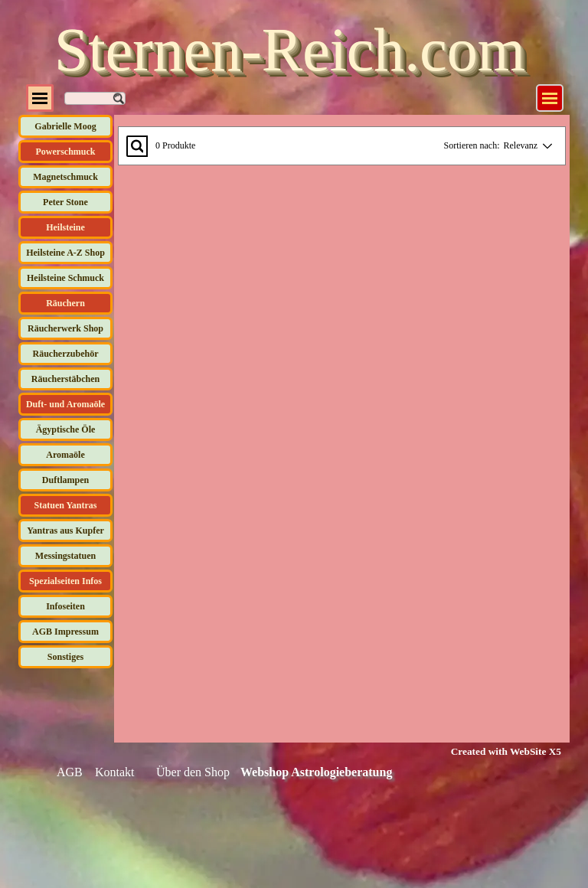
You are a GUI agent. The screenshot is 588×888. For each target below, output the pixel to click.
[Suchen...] (137, 146)
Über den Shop (193, 772)
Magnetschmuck (65, 177)
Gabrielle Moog (65, 126)
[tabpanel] (497, 751)
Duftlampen (65, 480)
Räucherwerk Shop (65, 328)
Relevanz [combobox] (521, 145)
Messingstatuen (65, 556)
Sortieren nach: (472, 145)
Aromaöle (65, 455)
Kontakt (115, 772)
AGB (70, 772)
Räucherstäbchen (65, 379)
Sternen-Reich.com (290, 50)
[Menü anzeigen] (550, 98)
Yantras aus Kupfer (65, 531)
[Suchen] (95, 98)
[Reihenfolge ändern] (545, 146)
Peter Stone (65, 202)
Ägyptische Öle (66, 429)
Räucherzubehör (66, 354)
